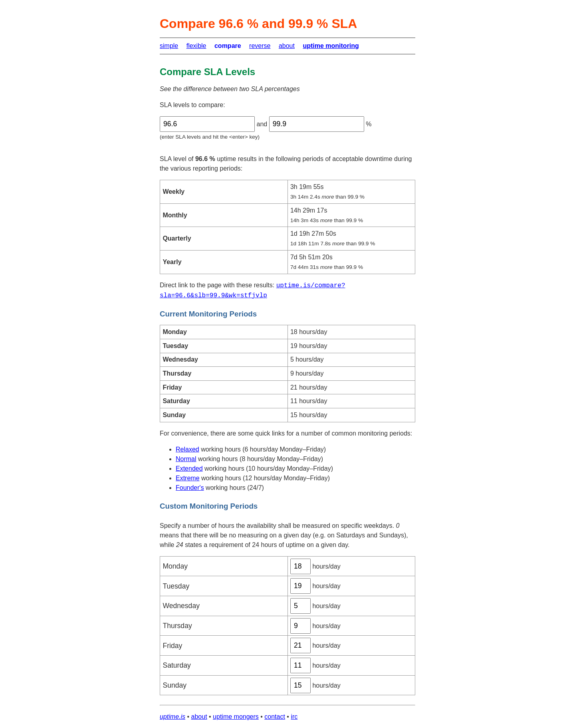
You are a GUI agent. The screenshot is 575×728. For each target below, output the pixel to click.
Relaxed (187, 449)
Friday (172, 646)
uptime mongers (236, 717)
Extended (189, 468)
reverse (260, 46)
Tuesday (176, 586)
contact (275, 717)
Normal (186, 459)
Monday (175, 566)
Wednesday (181, 606)
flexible (196, 46)
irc (294, 717)
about (287, 46)
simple (169, 46)
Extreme (188, 478)
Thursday (177, 626)
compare (228, 46)
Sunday (174, 685)
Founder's (190, 488)
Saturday (176, 665)
